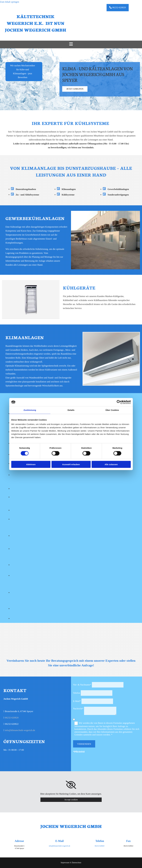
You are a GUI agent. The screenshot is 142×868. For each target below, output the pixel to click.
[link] (71, 785)
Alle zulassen (111, 464)
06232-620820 (12, 718)
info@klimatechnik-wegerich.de (20, 730)
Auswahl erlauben (71, 464)
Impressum (65, 863)
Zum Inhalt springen (10, 2)
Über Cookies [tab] (112, 410)
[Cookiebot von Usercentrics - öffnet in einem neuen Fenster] (119, 402)
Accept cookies (71, 800)
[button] (118, 8)
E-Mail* (77, 701)
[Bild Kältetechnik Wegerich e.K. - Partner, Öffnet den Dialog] (24, 475)
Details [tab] (71, 410)
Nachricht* (78, 709)
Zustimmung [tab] (30, 410)
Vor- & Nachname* (82, 685)
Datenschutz (76, 863)
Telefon (77, 693)
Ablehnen (31, 464)
